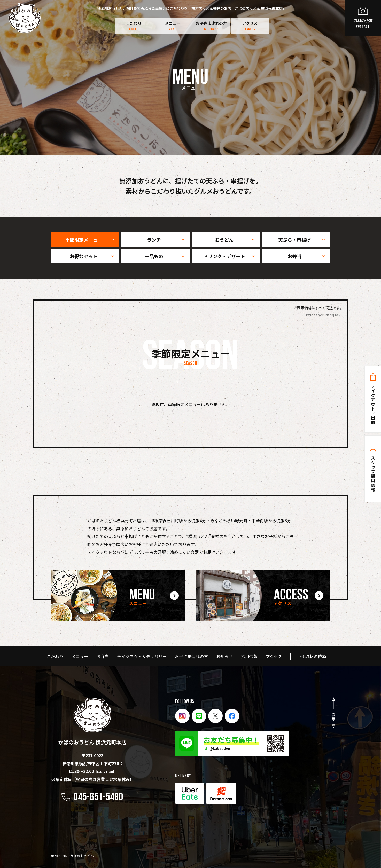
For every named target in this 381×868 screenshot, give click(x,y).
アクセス (250, 26)
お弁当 (103, 656)
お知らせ (224, 656)
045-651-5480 (98, 797)
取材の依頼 (316, 656)
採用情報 (249, 656)
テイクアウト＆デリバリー (142, 656)
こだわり (134, 26)
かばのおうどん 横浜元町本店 (92, 722)
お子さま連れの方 (211, 26)
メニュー (173, 26)
